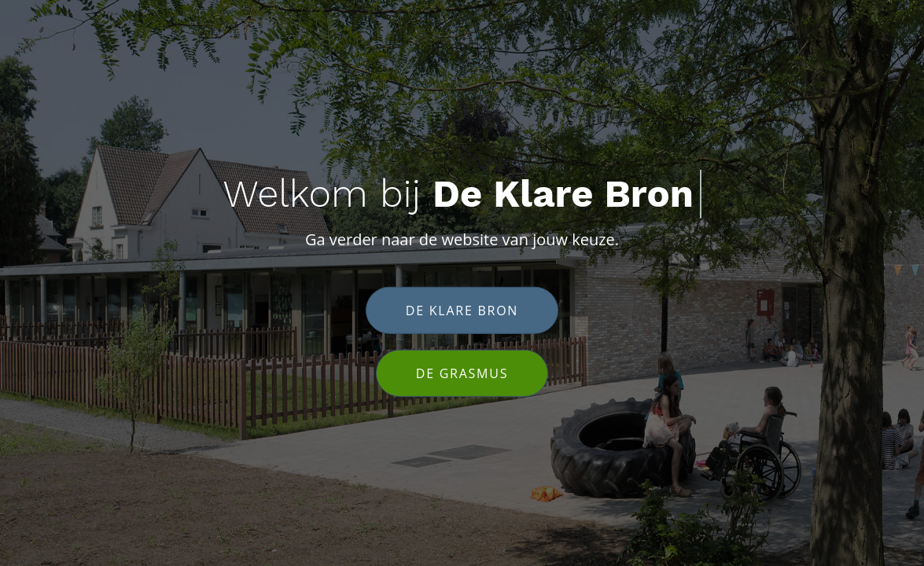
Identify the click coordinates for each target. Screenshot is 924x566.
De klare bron (462, 310)
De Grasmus (462, 373)
